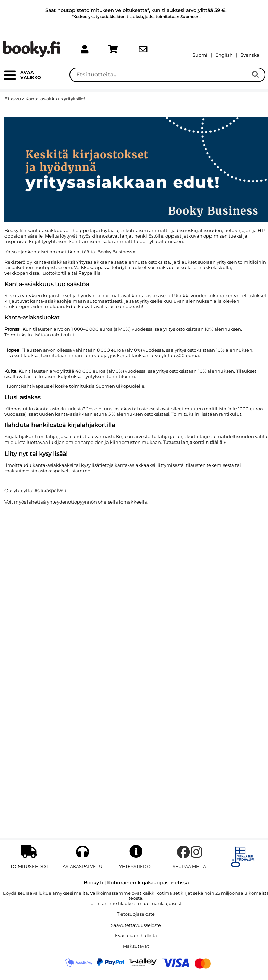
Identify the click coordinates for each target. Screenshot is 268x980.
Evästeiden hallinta (136, 936)
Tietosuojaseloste (136, 914)
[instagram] (196, 855)
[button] (10, 78)
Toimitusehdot (29, 866)
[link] (85, 49)
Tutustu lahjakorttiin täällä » (194, 442)
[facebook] (183, 855)
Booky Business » (116, 252)
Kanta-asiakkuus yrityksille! (55, 99)
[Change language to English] (224, 55)
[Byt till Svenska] (250, 55)
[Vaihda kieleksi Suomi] (200, 55)
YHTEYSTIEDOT (136, 866)
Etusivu (13, 99)
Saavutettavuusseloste (136, 925)
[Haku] (159, 75)
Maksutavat (136, 946)
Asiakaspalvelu (51, 491)
